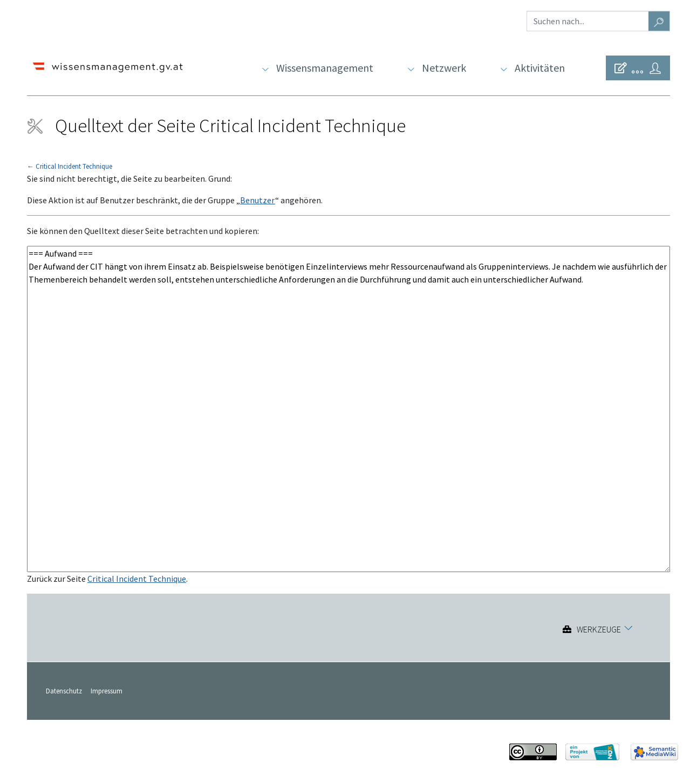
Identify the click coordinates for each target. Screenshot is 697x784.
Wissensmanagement (325, 68)
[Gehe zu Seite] (659, 21)
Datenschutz (64, 691)
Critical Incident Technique (74, 166)
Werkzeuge (599, 629)
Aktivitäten (540, 68)
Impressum (107, 691)
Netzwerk (444, 68)
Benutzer (258, 200)
